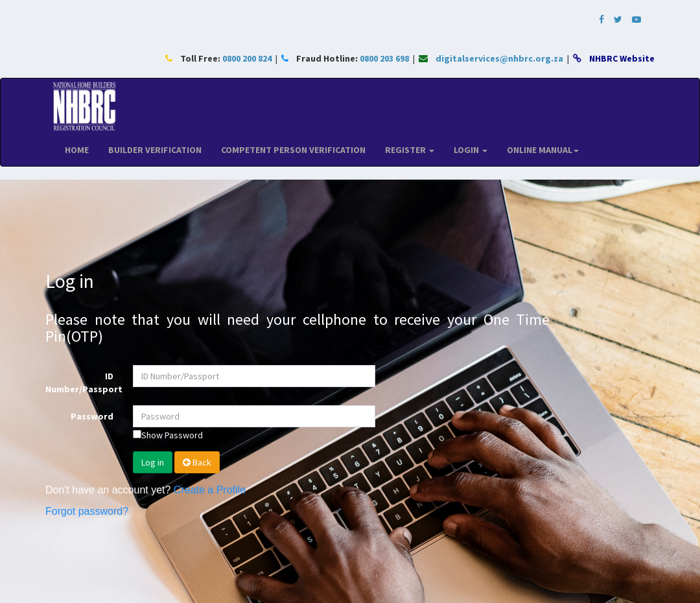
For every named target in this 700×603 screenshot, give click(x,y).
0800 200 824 (247, 58)
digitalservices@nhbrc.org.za (499, 58)
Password (92, 416)
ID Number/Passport (84, 383)
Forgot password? (87, 511)
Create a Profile (210, 490)
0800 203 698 (384, 58)
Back (197, 462)
